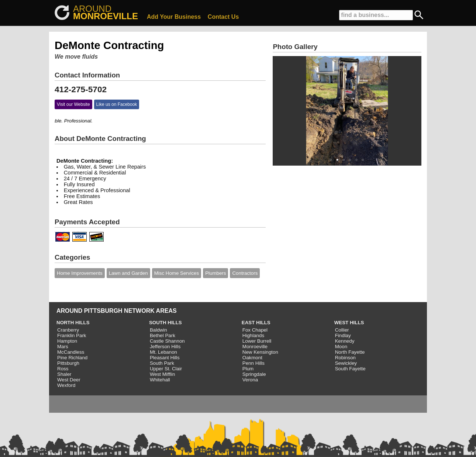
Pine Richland (72, 358)
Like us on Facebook (117, 104)
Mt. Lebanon (163, 352)
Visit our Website (73, 104)
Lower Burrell (257, 341)
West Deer (69, 380)
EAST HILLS (256, 323)
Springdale (254, 374)
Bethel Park (163, 335)
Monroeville (255, 347)
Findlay (343, 335)
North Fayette (350, 352)
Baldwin (158, 330)
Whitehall (160, 380)
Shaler (64, 374)
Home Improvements (80, 273)
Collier (342, 330)
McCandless (71, 352)
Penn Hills (253, 363)
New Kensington (260, 352)
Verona (250, 380)
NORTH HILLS (73, 323)
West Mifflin (162, 374)
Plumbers (215, 273)
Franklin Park (72, 335)
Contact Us (223, 17)
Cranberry (68, 330)
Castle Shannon (167, 341)
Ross (63, 369)
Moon (341, 347)
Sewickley (346, 363)
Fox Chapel (255, 330)
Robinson (345, 358)
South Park (162, 363)
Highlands (253, 335)
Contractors (245, 273)
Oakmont (252, 358)
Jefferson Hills (165, 347)
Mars (63, 347)
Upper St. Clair (166, 369)
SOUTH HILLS (165, 323)
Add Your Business (174, 17)
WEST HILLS (349, 323)
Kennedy (345, 341)
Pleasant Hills (165, 358)
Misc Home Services (177, 273)
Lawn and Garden (128, 273)
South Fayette (350, 369)
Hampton (67, 341)
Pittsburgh (68, 363)
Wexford (66, 385)
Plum (248, 369)
